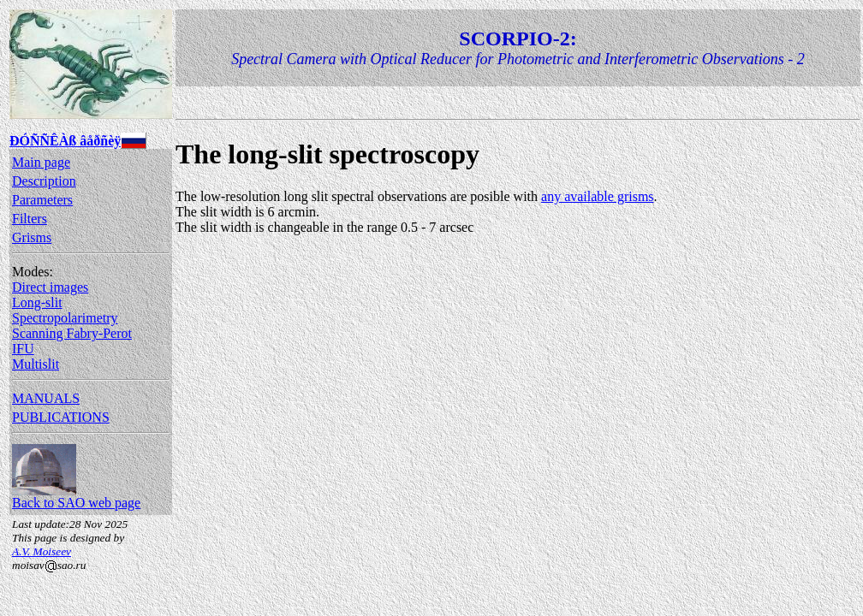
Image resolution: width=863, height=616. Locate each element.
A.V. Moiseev (42, 551)
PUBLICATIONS (61, 417)
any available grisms (598, 196)
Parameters (42, 200)
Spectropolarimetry (65, 318)
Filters (30, 219)
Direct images (50, 287)
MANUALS (46, 398)
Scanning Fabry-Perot (72, 333)
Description (44, 181)
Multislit (36, 364)
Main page (41, 162)
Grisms (32, 237)
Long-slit (37, 302)
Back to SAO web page (76, 497)
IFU (23, 349)
